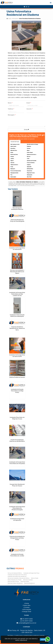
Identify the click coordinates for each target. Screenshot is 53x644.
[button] (51, 3)
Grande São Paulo (15, 142)
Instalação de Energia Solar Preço (31, 573)
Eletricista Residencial (29, 583)
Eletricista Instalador (28, 580)
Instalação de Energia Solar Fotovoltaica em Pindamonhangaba (17, 508)
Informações (27, 609)
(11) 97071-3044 (27, 619)
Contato (27, 607)
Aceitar (43, 639)
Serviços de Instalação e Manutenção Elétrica (19, 578)
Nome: (10, 103)
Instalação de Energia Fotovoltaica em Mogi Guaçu (17, 391)
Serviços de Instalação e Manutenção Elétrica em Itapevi (17, 272)
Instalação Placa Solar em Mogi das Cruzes (17, 418)
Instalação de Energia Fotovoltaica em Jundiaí (17, 555)
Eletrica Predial (35, 578)
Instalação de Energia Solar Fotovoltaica (17, 575)
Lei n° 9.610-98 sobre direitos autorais (26, 185)
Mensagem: (12, 115)
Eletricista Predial (25, 582)
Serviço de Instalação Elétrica (15, 573)
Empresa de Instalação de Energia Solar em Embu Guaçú (17, 538)
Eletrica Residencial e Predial (15, 580)
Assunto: (30, 109)
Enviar (26, 130)
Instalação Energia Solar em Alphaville (17, 519)
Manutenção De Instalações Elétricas (17, 208)
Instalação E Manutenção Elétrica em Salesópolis (17, 316)
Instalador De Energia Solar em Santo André (17, 356)
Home (27, 603)
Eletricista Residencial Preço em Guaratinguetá (17, 220)
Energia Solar (27, 611)
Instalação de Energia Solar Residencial (17, 576)
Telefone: (11, 109)
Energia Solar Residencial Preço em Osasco (17, 485)
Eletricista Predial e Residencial (15, 583)
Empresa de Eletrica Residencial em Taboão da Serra (17, 328)
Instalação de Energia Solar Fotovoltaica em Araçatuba (17, 463)
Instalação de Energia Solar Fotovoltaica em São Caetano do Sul (17, 294)
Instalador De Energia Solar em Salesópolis (17, 249)
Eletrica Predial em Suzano (17, 377)
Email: (29, 103)
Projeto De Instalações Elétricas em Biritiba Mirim (17, 440)
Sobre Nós (27, 605)
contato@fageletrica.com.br (27, 623)
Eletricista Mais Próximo (13, 582)
